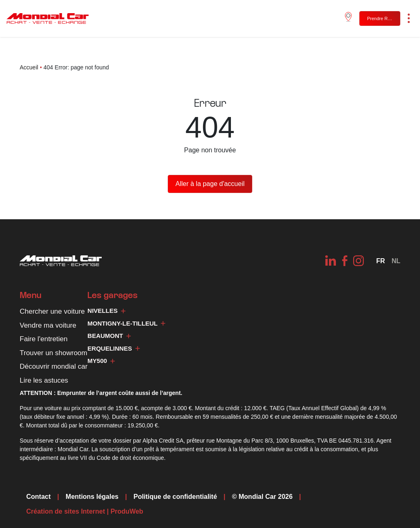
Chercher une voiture (52, 311)
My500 (101, 361)
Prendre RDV (380, 18)
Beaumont (109, 336)
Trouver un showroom (54, 353)
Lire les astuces (44, 380)
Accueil (29, 67)
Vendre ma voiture (48, 325)
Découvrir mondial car (54, 366)
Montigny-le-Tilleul (126, 323)
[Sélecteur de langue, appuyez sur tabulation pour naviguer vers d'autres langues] (380, 261)
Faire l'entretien (44, 339)
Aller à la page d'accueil (210, 184)
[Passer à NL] (396, 261)
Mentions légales (92, 497)
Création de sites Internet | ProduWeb (85, 512)
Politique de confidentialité (175, 497)
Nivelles (106, 311)
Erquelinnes (113, 348)
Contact (39, 497)
